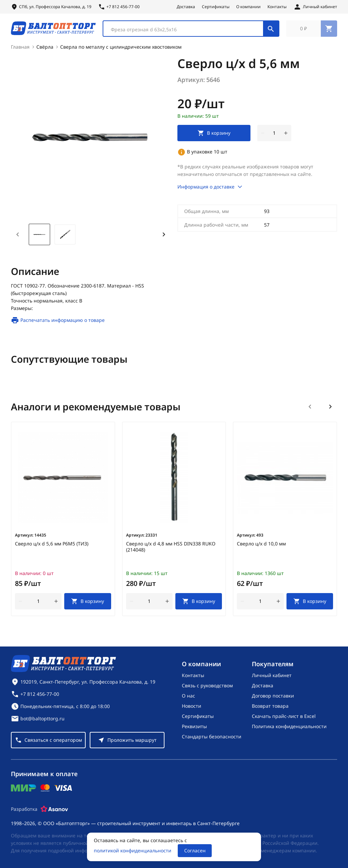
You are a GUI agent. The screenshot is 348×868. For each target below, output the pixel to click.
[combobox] (191, 30)
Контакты (277, 7)
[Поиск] (271, 30)
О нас (188, 696)
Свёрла (45, 50)
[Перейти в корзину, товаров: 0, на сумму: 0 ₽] (312, 30)
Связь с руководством (207, 685)
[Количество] (274, 136)
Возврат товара (270, 706)
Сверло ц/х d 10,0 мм (261, 547)
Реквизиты (194, 726)
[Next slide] (164, 238)
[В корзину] (88, 604)
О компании (248, 7)
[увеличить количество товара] (286, 136)
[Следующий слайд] (330, 410)
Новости (192, 706)
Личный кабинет (272, 675)
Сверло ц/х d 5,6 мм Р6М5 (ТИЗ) (52, 547)
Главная (20, 50)
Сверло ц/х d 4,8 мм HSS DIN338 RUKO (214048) (171, 550)
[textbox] (187, 31)
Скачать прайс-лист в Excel (284, 716)
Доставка (186, 7)
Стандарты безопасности (212, 736)
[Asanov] (54, 809)
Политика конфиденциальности (289, 726)
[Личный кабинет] (315, 7)
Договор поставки (273, 696)
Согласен (195, 850)
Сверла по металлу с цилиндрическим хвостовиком (121, 50)
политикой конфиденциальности (133, 850)
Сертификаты (216, 7)
